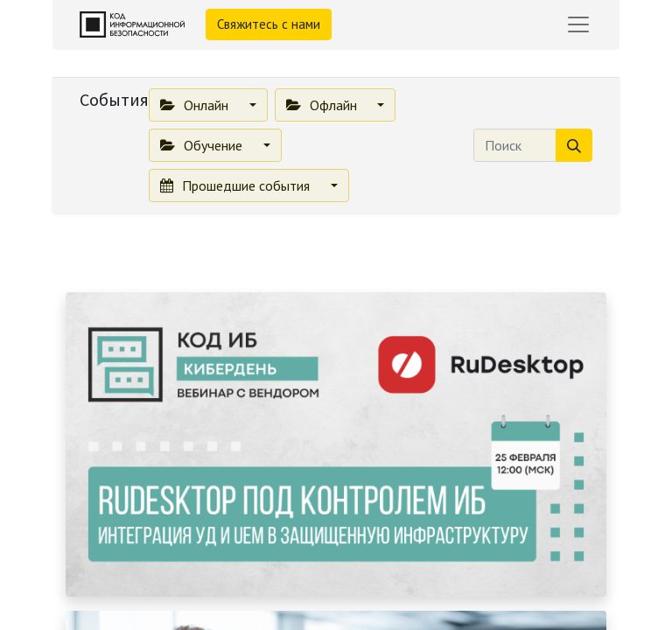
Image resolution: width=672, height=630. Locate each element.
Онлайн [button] (196, 105)
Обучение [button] (203, 145)
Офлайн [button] (323, 105)
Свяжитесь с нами (269, 24)
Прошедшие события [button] (237, 185)
